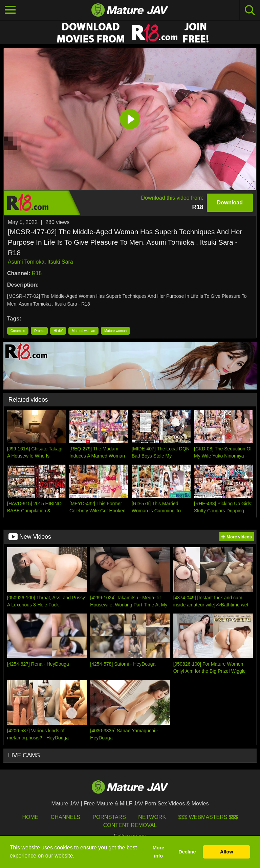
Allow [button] (226, 852)
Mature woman (115, 331)
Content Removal (130, 825)
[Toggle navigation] (10, 10)
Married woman (83, 331)
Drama (39, 331)
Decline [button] (187, 852)
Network (152, 817)
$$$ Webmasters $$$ (208, 817)
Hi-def (58, 331)
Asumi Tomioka (26, 262)
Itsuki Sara (60, 262)
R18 (37, 273)
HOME (30, 817)
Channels (66, 817)
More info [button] (158, 852)
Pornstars (109, 817)
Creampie (18, 331)
